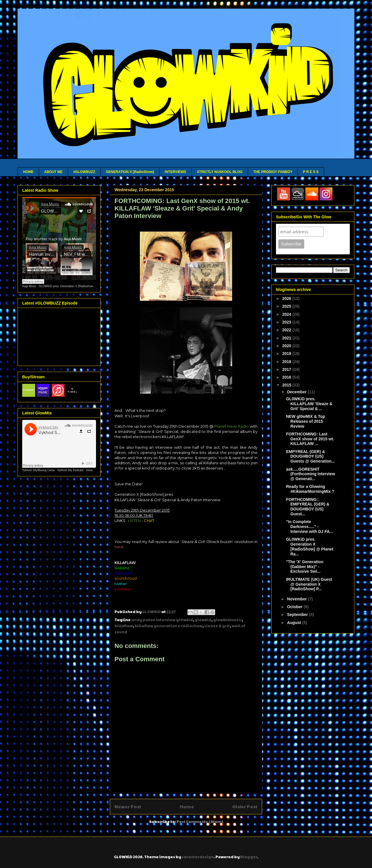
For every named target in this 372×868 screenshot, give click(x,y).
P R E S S (311, 172)
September (298, 615)
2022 (287, 330)
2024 (287, 314)
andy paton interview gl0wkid (162, 620)
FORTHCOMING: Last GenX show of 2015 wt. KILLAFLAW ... (310, 439)
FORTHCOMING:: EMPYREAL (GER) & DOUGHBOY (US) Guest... (308, 507)
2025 (287, 306)
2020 (287, 346)
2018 (287, 362)
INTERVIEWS (175, 172)
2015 (287, 385)
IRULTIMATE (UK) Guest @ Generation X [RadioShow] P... (309, 584)
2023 (287, 322)
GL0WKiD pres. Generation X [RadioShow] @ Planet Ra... (310, 546)
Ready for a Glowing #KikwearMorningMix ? (310, 489)
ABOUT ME (53, 172)
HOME (28, 172)
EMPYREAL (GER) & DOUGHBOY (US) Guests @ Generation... (310, 456)
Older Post (245, 806)
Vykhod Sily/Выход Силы (38, 470)
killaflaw (124, 626)
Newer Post (128, 806)
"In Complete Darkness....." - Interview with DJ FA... (310, 527)
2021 (287, 338)
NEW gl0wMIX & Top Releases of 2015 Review (306, 421)
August (294, 623)
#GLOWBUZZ (84, 172)
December (297, 392)
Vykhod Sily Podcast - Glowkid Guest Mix (84, 470)
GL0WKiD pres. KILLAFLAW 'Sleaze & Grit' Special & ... (309, 404)
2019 (287, 354)
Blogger (249, 857)
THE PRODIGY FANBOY (273, 172)
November (297, 599)
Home (187, 806)
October (295, 607)
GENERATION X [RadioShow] (130, 172)
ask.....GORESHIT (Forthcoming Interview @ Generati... (311, 474)
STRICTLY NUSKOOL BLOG (220, 172)
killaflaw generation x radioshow (169, 626)
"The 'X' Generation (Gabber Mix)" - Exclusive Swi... (305, 567)
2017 (287, 369)
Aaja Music (29, 286)
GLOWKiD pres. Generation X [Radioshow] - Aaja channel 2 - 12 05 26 (84, 286)
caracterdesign (198, 857)
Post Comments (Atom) (200, 822)
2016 (287, 377)
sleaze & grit (217, 626)
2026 (287, 298)
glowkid (203, 620)
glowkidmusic (228, 620)
